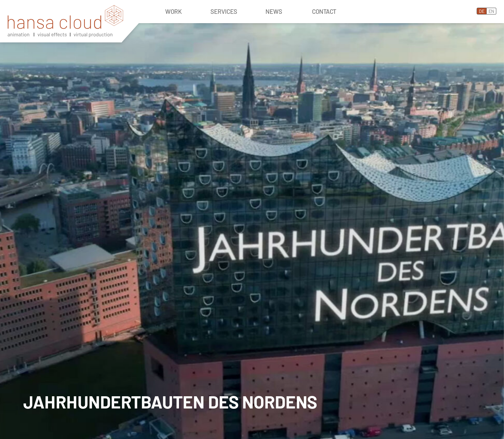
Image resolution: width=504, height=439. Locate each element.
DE (482, 11)
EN (491, 11)
